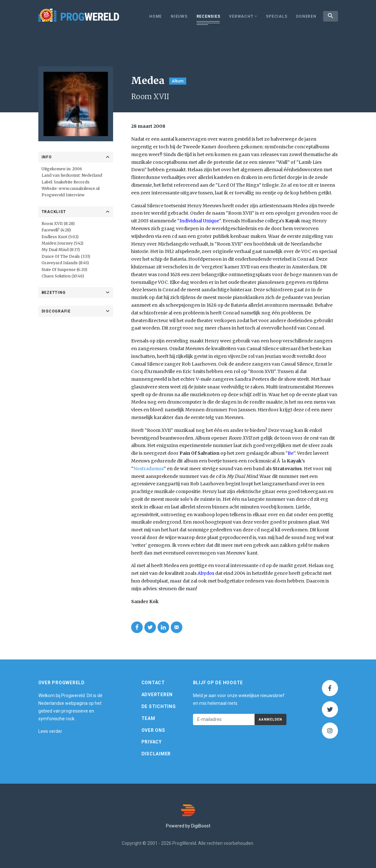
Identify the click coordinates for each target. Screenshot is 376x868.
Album (178, 81)
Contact (153, 683)
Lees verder (50, 731)
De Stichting (159, 706)
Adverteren (157, 695)
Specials (275, 16)
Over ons (153, 730)
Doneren (305, 16)
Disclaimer (156, 754)
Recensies (207, 16)
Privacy (152, 742)
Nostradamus (149, 469)
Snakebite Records (72, 182)
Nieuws (178, 16)
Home (154, 16)
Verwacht (240, 16)
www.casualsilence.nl (79, 188)
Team (148, 718)
